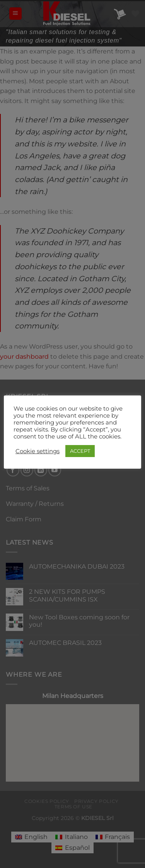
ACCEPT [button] (80, 451)
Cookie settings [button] (38, 451)
